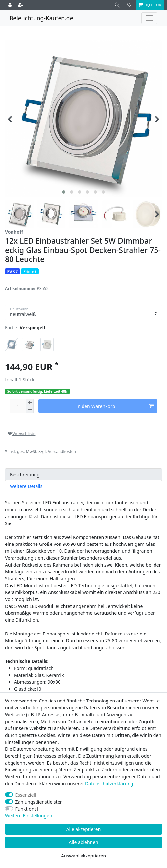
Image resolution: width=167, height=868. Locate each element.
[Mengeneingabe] (18, 406)
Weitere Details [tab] (26, 486)
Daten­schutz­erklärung (109, 783)
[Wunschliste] (129, 5)
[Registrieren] (21, 5)
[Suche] (117, 5)
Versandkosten (62, 451)
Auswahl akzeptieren (83, 856)
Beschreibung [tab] (25, 474)
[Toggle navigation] (149, 18)
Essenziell (26, 795)
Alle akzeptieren (84, 829)
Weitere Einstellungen (29, 816)
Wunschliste (21, 434)
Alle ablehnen (83, 842)
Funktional (27, 809)
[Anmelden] (11, 5)
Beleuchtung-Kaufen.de (41, 18)
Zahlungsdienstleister (39, 802)
